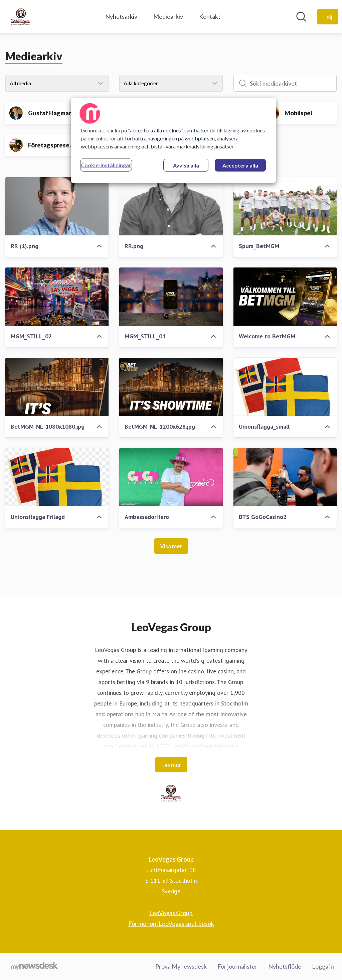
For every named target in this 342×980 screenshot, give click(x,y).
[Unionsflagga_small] (285, 387)
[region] (173, 140)
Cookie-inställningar (106, 165)
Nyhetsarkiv (121, 16)
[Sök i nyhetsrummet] (301, 17)
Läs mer (171, 765)
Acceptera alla (240, 165)
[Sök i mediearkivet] (285, 83)
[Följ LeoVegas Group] (328, 17)
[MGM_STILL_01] (171, 297)
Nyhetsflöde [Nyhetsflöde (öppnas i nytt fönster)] (285, 966)
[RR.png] (171, 206)
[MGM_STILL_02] (57, 297)
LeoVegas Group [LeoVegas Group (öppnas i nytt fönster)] (171, 913)
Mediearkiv (168, 16)
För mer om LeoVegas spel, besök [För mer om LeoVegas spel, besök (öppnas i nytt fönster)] (171, 923)
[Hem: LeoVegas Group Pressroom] (21, 17)
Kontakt (210, 16)
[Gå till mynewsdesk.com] (35, 967)
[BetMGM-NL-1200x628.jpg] (171, 387)
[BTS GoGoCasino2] (285, 477)
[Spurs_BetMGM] (285, 206)
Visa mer (171, 546)
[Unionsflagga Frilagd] (57, 477)
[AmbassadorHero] (171, 477)
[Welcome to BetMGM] (285, 297)
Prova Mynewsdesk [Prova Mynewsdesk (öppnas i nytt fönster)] (181, 966)
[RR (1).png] (57, 206)
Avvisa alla (186, 165)
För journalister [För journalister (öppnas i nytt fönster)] (237, 966)
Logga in (323, 966)
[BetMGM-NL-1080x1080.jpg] (57, 387)
